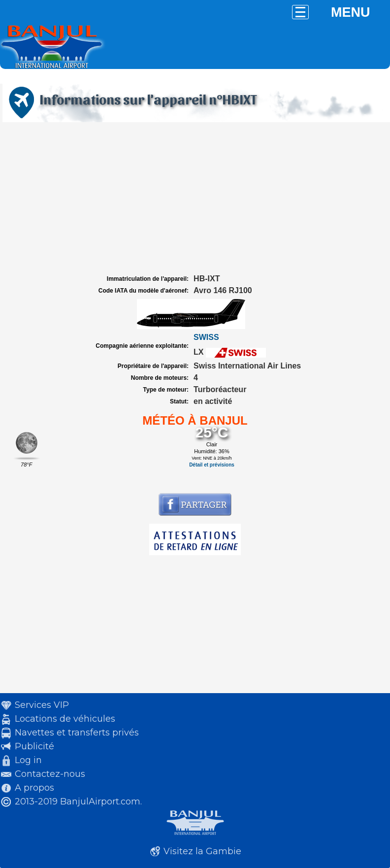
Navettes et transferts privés (77, 733)
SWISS (206, 337)
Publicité (34, 746)
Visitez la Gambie (202, 851)
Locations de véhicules (65, 719)
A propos (34, 788)
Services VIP (42, 705)
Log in (28, 760)
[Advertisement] (195, 199)
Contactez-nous (50, 774)
